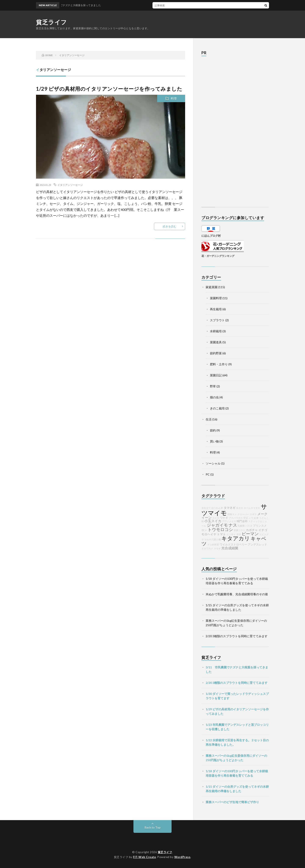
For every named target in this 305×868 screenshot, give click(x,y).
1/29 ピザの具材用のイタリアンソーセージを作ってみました (109, 89)
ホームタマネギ (252, 508)
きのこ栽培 (217, 408)
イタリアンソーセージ (70, 185)
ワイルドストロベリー (233, 545)
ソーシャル (213, 463)
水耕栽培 (216, 331)
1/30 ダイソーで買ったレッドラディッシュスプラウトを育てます (237, 696)
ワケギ (224, 518)
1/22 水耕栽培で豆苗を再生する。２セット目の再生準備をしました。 (237, 742)
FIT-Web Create (144, 857)
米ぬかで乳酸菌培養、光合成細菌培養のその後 (237, 594)
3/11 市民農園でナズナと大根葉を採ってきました (237, 669)
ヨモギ (217, 548)
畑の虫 (214, 397)
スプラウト (217, 320)
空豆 (246, 518)
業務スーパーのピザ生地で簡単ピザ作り (232, 802)
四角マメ (232, 514)
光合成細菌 (230, 548)
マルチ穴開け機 (213, 539)
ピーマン (250, 534)
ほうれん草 (217, 508)
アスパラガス (236, 518)
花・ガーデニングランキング (218, 256)
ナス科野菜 (213, 545)
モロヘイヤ (209, 534)
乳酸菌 (241, 526)
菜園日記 (216, 375)
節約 (213, 430)
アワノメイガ (229, 521)
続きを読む (170, 226)
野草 (213, 386)
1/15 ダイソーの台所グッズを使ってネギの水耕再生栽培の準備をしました (237, 789)
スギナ (253, 514)
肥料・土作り (219, 364)
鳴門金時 (242, 521)
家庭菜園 (212, 287)
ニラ (251, 518)
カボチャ (252, 530)
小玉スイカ (213, 521)
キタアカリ (236, 538)
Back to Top (153, 827)
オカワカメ (207, 548)
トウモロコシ (220, 529)
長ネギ (240, 508)
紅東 (256, 518)
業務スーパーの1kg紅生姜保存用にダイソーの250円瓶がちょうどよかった (236, 758)
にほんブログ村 (211, 236)
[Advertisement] (233, 134)
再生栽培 (216, 309)
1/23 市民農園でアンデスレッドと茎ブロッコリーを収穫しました (237, 727)
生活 (209, 419)
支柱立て (206, 508)
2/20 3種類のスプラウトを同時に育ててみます (237, 636)
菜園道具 (216, 342)
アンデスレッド (257, 545)
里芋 (239, 534)
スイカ (216, 518)
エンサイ (231, 534)
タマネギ (230, 508)
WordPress (182, 857)
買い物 (214, 441)
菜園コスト (239, 530)
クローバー (243, 514)
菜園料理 (216, 298)
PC (208, 474)
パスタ (249, 526)
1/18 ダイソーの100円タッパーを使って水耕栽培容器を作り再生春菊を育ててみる (237, 773)
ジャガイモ (217, 525)
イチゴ (263, 530)
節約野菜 (216, 353)
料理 (174, 98)
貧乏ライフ (51, 22)
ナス (233, 525)
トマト (221, 534)
